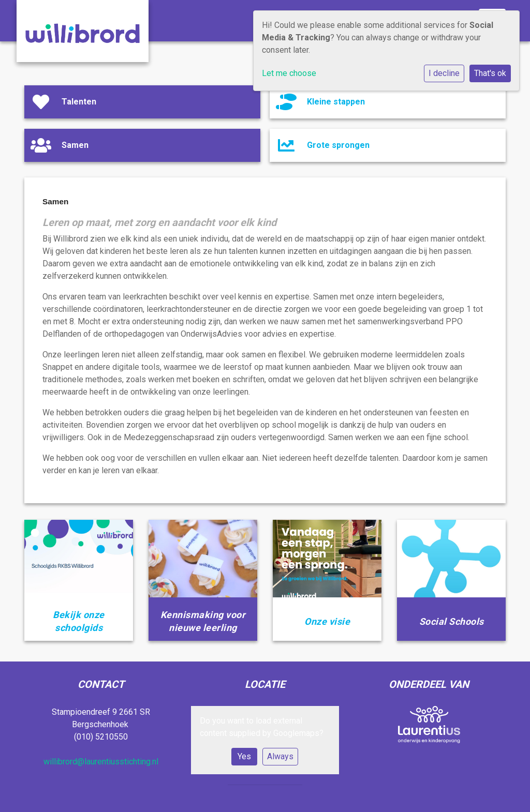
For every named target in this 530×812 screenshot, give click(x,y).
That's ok (490, 73)
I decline (444, 73)
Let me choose (289, 73)
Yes (244, 756)
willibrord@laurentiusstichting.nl (101, 762)
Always (280, 756)
